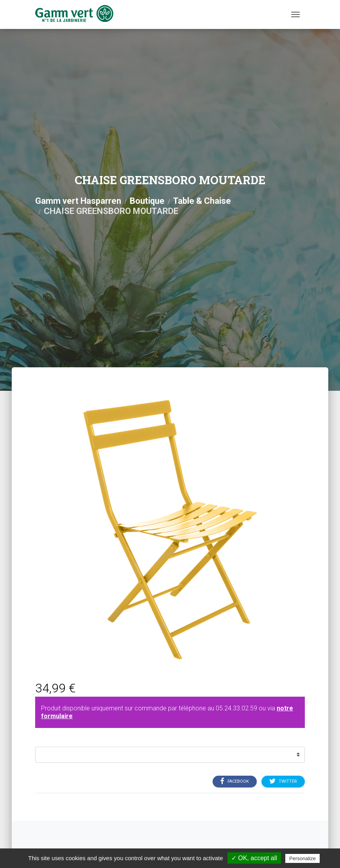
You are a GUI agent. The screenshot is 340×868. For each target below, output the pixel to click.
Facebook (235, 781)
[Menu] (295, 14)
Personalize (302, 858)
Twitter (283, 781)
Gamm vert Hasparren (78, 201)
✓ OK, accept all (254, 858)
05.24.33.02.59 (236, 708)
